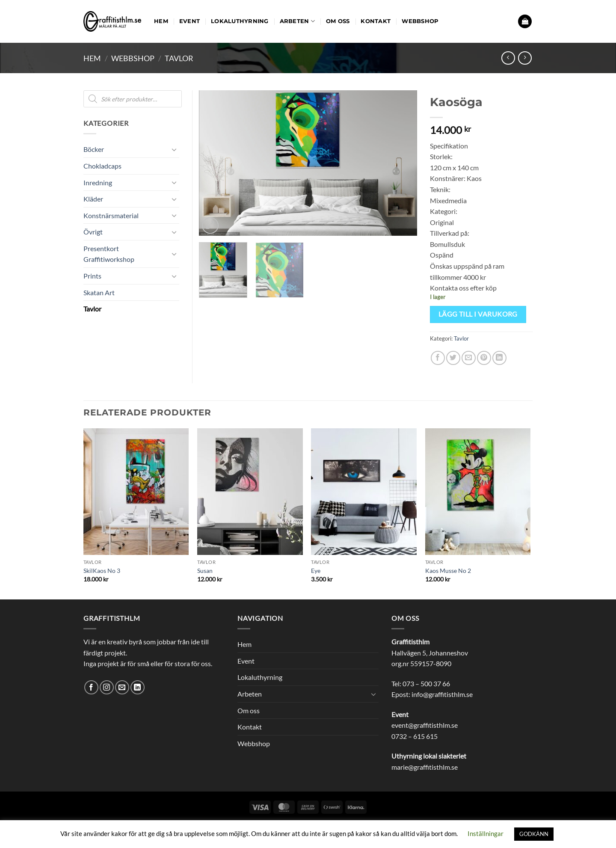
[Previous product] (525, 58)
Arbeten (297, 21)
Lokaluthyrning (240, 21)
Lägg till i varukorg (478, 314)
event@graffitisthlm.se (425, 725)
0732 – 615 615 (415, 736)
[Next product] (508, 58)
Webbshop (420, 21)
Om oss (338, 21)
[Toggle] (174, 149)
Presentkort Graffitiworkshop (109, 254)
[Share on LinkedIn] (499, 358)
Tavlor (179, 58)
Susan (205, 571)
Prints (92, 276)
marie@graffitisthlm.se (425, 767)
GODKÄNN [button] (534, 834)
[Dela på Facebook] (438, 358)
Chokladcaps (102, 166)
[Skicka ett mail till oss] (122, 687)
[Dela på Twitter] (453, 358)
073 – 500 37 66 (426, 683)
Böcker (94, 149)
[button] (525, 22)
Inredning (98, 182)
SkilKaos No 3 (102, 571)
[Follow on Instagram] (107, 687)
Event (190, 21)
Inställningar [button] (486, 833)
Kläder (93, 199)
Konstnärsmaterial (111, 215)
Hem (161, 21)
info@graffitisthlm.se (442, 694)
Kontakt (376, 21)
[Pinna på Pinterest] (484, 358)
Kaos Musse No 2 (448, 571)
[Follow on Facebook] (91, 687)
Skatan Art (99, 292)
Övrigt (93, 232)
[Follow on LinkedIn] (138, 687)
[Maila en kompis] (469, 358)
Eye (316, 571)
